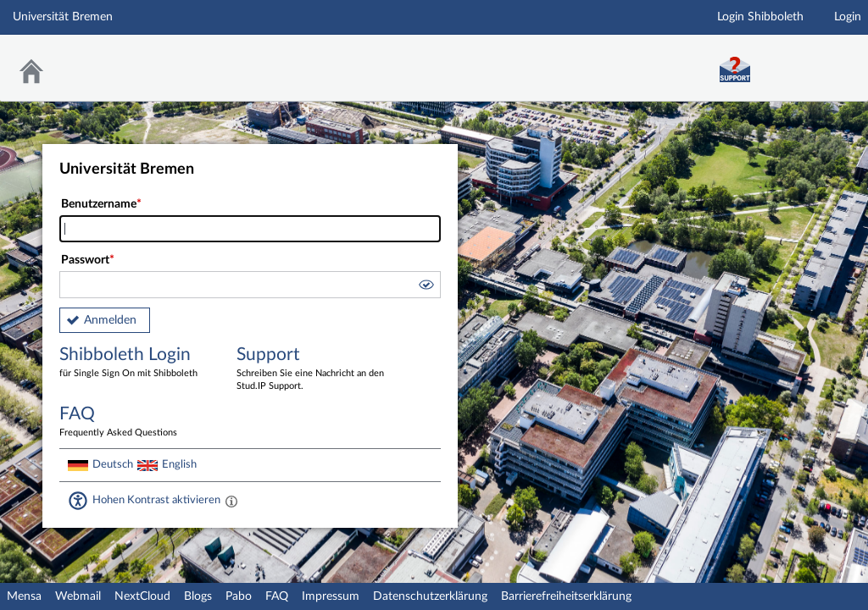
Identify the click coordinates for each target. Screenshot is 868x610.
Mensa (24, 596)
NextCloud (142, 596)
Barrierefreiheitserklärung (566, 596)
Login (848, 17)
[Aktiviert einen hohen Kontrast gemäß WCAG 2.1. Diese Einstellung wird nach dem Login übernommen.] (231, 501)
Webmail (78, 596)
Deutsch (113, 464)
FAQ (277, 596)
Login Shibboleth (760, 17)
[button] (426, 287)
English (179, 464)
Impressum (331, 596)
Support (313, 369)
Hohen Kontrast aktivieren (156, 500)
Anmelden (110, 320)
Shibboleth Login (136, 363)
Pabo (239, 596)
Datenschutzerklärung (430, 596)
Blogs (198, 596)
